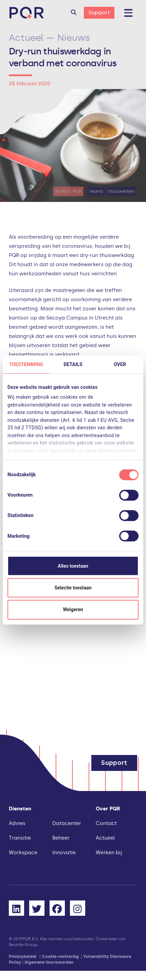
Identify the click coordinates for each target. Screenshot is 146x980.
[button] (74, 13)
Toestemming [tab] (26, 364)
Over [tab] (120, 364)
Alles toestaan (73, 566)
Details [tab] (73, 364)
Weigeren (73, 609)
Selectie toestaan (73, 588)
